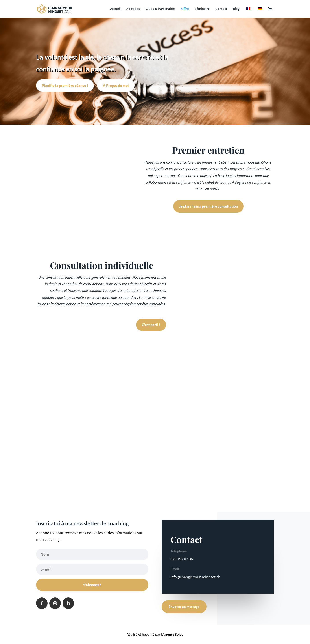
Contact (221, 9)
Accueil (115, 9)
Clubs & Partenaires (161, 9)
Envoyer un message (184, 607)
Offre (185, 9)
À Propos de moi (116, 85)
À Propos (133, 9)
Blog (236, 9)
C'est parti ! (151, 325)
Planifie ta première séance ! (65, 85)
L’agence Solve (172, 634)
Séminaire (202, 9)
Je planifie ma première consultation (208, 206)
